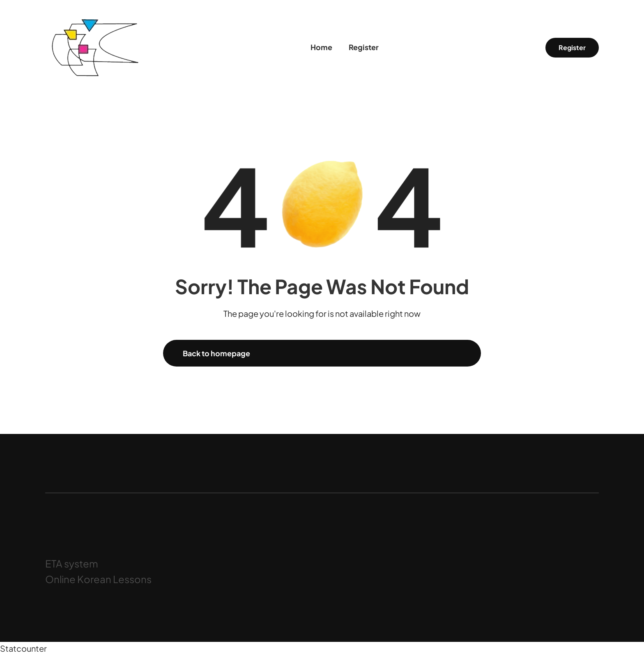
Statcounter (23, 648)
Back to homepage (216, 353)
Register (572, 47)
